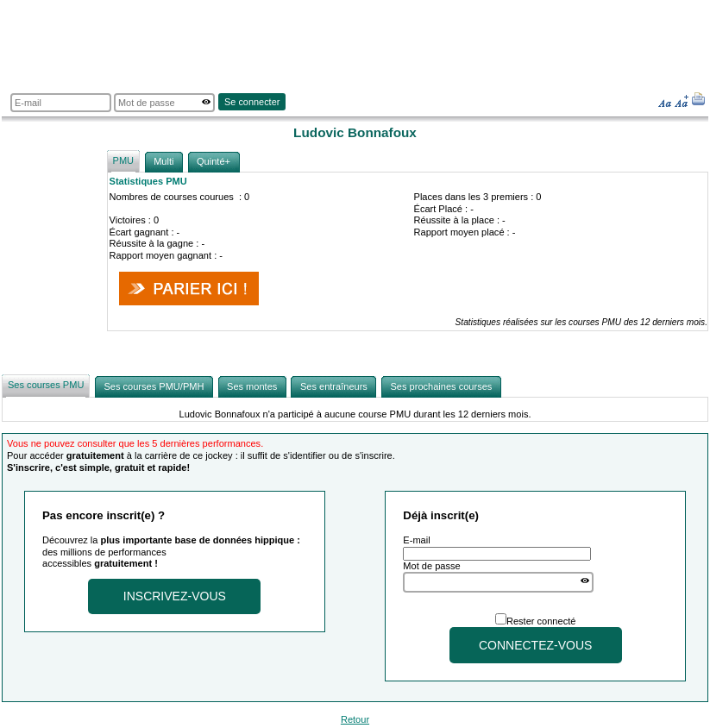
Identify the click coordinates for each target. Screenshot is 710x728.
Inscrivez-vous (175, 596)
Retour (355, 719)
